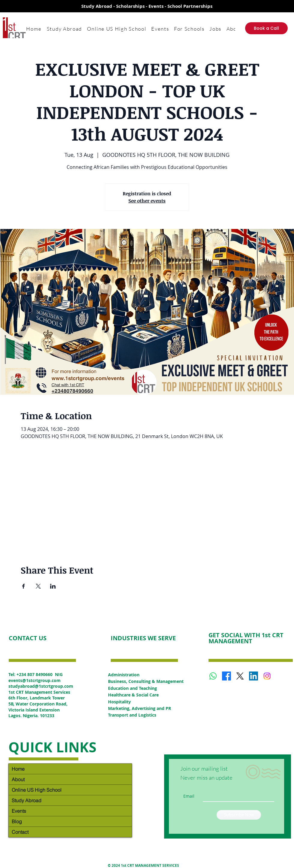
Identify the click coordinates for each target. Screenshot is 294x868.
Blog (17, 821)
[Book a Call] (266, 28)
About (18, 779)
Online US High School (37, 790)
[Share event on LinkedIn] (53, 586)
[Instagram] (267, 676)
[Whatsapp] (213, 676)
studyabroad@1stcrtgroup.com (41, 686)
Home (18, 769)
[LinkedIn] (253, 676)
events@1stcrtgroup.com (34, 680)
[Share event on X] (38, 586)
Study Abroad (27, 800)
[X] (240, 676)
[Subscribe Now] (239, 815)
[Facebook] (226, 676)
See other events (147, 201)
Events (19, 811)
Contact (20, 832)
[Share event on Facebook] (24, 586)
